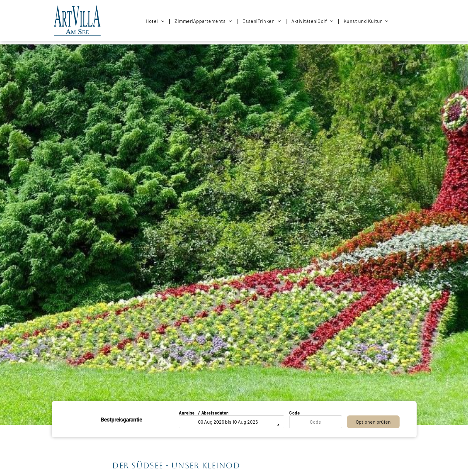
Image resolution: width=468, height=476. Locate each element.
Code (295, 413)
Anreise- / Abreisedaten (204, 413)
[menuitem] (156, 21)
